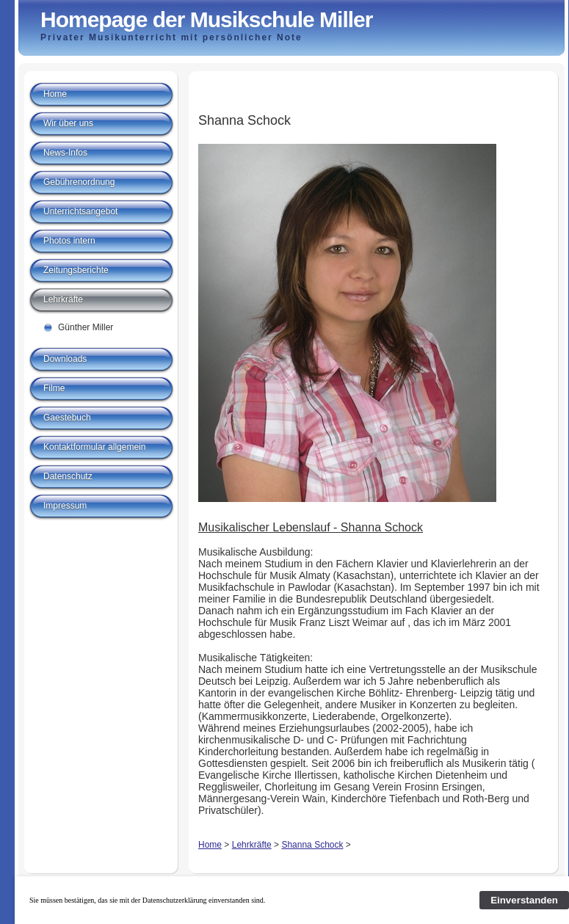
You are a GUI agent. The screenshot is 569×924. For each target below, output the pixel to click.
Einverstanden (524, 900)
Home (210, 845)
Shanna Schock (312, 845)
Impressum (65, 506)
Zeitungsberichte (76, 270)
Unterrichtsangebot (80, 211)
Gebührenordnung (79, 182)
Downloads (65, 359)
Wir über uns (68, 123)
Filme (54, 388)
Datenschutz (68, 476)
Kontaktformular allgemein (94, 447)
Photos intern (69, 241)
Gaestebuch (67, 418)
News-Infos (65, 153)
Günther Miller (86, 327)
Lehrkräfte (252, 845)
